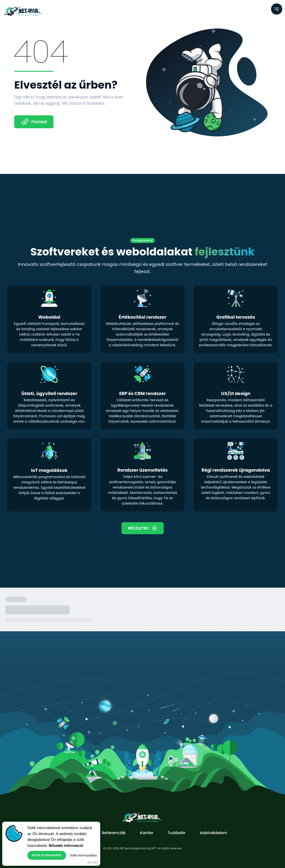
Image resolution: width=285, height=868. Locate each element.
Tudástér (177, 833)
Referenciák (114, 833)
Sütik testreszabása (83, 856)
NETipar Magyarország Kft (93, 863)
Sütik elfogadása (47, 856)
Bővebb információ (66, 846)
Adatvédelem (213, 833)
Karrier (147, 833)
